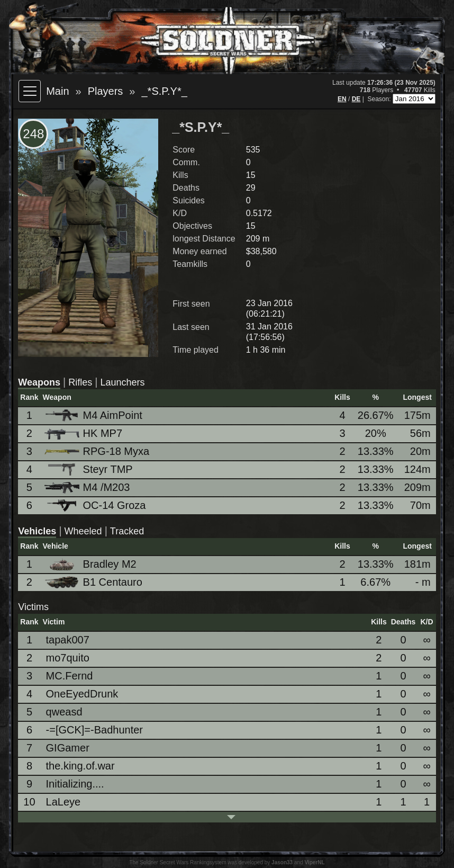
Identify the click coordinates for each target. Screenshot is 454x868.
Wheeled (83, 531)
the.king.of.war (80, 766)
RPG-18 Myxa (98, 451)
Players (106, 91)
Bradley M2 (91, 564)
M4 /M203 (88, 487)
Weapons (39, 382)
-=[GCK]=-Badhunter (94, 730)
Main (57, 91)
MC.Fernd (70, 676)
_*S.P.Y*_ (164, 91)
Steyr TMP (89, 469)
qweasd (64, 712)
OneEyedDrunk (82, 694)
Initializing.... (75, 784)
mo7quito (68, 658)
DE (356, 99)
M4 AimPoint (94, 415)
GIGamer (68, 748)
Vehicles (37, 531)
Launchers (122, 382)
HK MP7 (84, 433)
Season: (380, 99)
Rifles (80, 382)
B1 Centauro (94, 582)
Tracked (127, 531)
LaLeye (63, 802)
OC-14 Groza (96, 505)
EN (342, 99)
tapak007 (68, 640)
